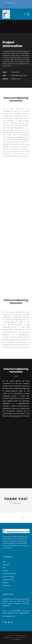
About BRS (6, 565)
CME (4, 568)
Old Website (6, 586)
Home (4, 562)
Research (6, 583)
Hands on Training (8, 577)
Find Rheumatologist (10, 3)
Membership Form (8, 580)
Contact (5, 571)
